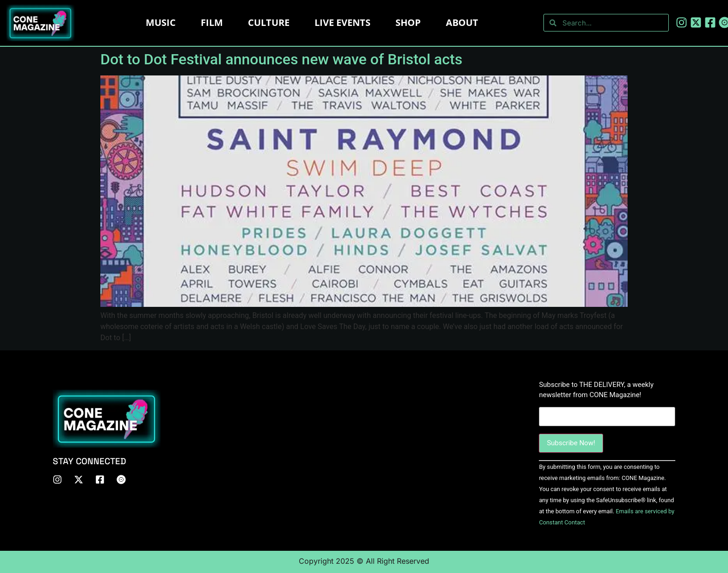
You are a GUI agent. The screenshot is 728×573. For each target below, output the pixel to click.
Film (212, 22)
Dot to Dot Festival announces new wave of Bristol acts (281, 59)
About (462, 22)
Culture (269, 22)
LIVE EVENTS (342, 22)
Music (161, 22)
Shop (408, 22)
